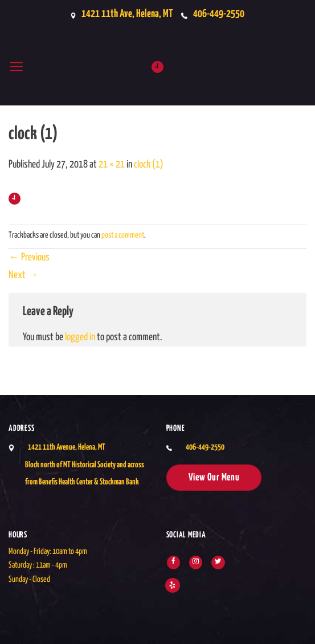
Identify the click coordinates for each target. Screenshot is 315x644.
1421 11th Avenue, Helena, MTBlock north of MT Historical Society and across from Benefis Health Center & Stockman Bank (85, 465)
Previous (29, 258)
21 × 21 (112, 165)
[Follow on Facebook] (173, 563)
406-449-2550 (221, 14)
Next (23, 275)
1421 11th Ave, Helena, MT (124, 14)
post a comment (123, 235)
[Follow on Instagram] (196, 563)
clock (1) (149, 165)
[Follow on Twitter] (218, 563)
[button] (17, 67)
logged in (80, 337)
